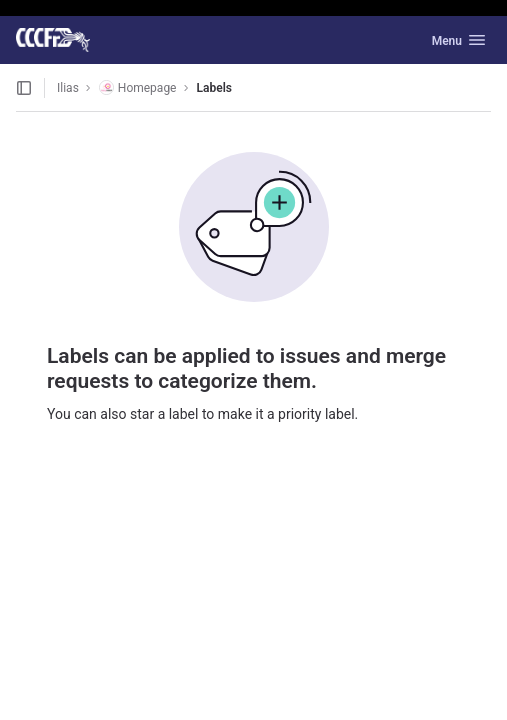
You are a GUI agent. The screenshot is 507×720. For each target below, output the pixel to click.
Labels (214, 88)
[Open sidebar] (24, 88)
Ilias (68, 88)
